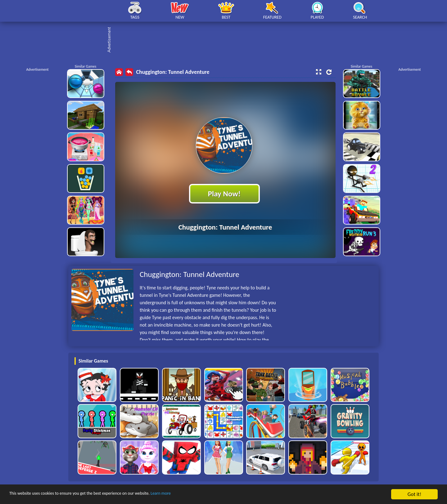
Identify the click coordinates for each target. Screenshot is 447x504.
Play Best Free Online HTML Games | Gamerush (89, 11)
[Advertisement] (227, 40)
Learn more (194, 495)
